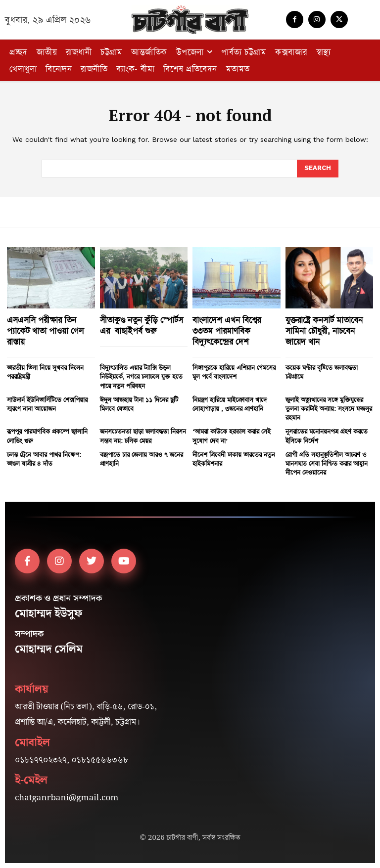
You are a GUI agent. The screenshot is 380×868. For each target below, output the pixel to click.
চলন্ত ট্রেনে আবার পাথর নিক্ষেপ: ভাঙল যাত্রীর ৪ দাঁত (44, 459)
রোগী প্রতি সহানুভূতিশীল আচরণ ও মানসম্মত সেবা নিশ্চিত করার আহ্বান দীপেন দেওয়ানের (327, 463)
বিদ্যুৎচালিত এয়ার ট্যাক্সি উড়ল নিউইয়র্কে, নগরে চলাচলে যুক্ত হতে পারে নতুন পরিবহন (141, 376)
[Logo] (190, 20)
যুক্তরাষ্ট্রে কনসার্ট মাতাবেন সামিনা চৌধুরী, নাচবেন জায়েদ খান (324, 331)
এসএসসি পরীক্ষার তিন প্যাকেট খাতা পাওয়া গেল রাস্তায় (45, 331)
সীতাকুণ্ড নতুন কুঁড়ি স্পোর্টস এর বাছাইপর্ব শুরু (142, 325)
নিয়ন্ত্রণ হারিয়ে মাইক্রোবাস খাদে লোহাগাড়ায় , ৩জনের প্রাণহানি (230, 404)
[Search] (318, 169)
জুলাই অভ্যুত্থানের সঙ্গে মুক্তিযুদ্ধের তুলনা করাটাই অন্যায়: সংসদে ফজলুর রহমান (329, 409)
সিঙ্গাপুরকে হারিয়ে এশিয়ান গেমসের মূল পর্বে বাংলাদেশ (234, 372)
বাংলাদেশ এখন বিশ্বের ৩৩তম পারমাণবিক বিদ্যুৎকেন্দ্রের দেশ (227, 331)
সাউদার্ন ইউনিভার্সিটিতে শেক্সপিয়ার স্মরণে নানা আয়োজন (47, 404)
